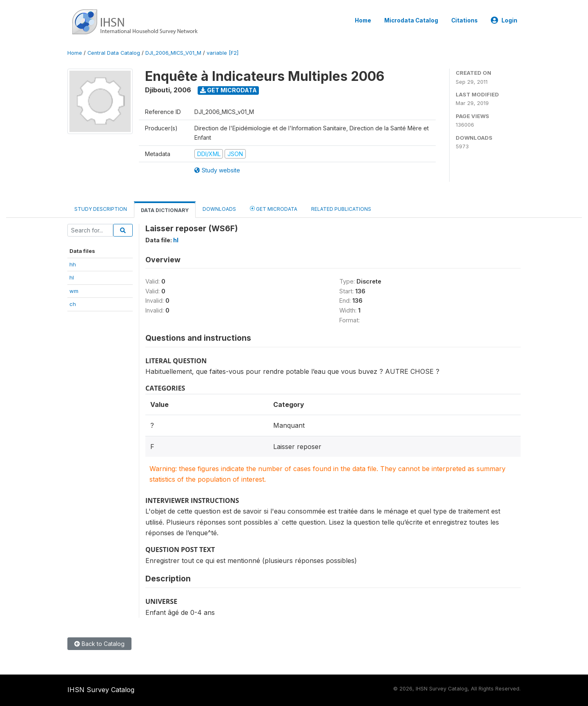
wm (74, 291)
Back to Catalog (99, 644)
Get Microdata (228, 90)
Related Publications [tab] (341, 209)
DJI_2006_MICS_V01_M (173, 53)
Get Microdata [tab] (274, 209)
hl (72, 277)
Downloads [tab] (219, 209)
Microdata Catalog (411, 20)
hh (73, 264)
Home (363, 20)
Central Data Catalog (114, 53)
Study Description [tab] (101, 209)
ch (73, 304)
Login (504, 20)
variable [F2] (223, 53)
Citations (464, 20)
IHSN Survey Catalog (101, 690)
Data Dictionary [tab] (165, 210)
